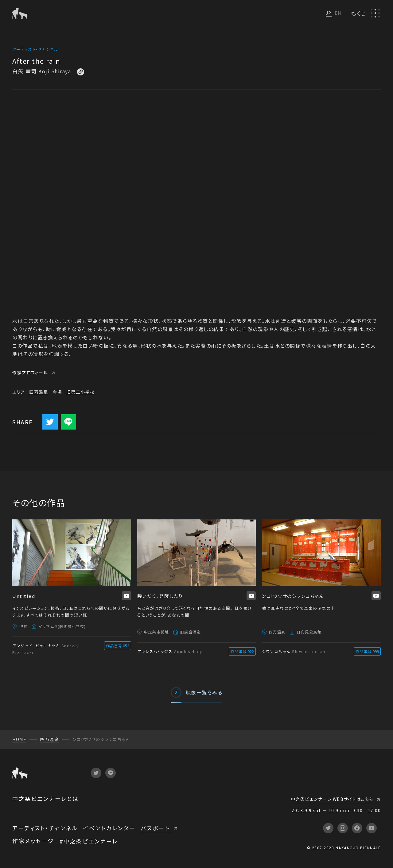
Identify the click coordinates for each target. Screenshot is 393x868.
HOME (19, 739)
